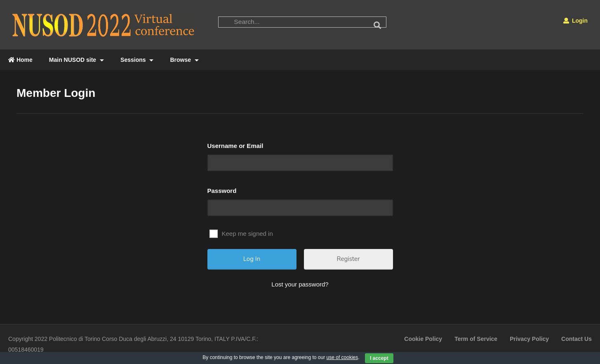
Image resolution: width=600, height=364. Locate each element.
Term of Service (476, 339)
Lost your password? (300, 284)
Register (348, 259)
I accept (379, 358)
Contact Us (576, 339)
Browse (184, 60)
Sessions (137, 60)
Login (575, 21)
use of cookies (342, 357)
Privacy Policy (529, 339)
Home (20, 60)
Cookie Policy (423, 339)
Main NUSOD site (76, 60)
